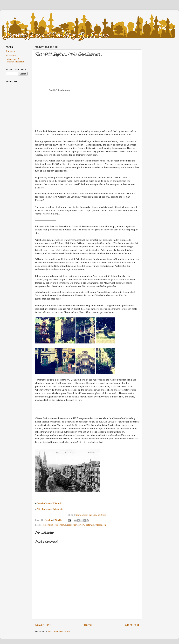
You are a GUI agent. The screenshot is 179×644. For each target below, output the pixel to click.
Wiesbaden (101, 525)
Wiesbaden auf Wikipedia (50, 509)
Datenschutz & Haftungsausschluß (15, 60)
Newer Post (43, 625)
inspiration (72, 525)
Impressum (11, 55)
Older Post (132, 625)
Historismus (60, 525)
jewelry (82, 525)
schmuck (90, 525)
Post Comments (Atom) (59, 632)
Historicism (48, 525)
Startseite (10, 51)
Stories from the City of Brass (91, 515)
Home (88, 625)
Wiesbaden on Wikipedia (50, 503)
